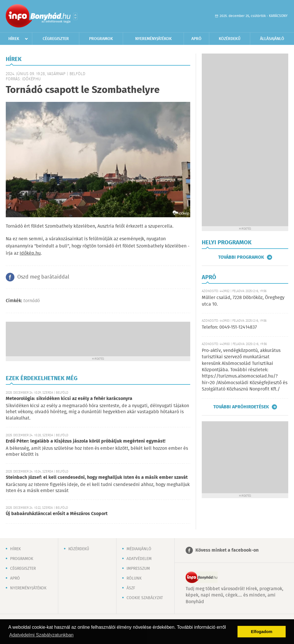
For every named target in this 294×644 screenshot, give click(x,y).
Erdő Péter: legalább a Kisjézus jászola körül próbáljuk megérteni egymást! (86, 441)
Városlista (75, 16)
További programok (241, 257)
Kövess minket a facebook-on (227, 550)
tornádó (32, 301)
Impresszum (138, 569)
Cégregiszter (56, 39)
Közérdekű (230, 39)
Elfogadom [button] (262, 632)
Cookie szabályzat (145, 598)
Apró (196, 39)
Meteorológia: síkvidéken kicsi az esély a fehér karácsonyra (69, 399)
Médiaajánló (139, 549)
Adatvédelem (139, 559)
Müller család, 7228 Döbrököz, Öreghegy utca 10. (243, 301)
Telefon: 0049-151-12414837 (229, 327)
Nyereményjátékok (153, 39)
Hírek (14, 39)
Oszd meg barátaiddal (43, 277)
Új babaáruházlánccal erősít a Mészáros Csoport (57, 514)
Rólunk (134, 578)
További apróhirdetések (241, 407)
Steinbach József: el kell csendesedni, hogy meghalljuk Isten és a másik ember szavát (97, 478)
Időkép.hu (30, 253)
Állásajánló (272, 39)
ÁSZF (131, 588)
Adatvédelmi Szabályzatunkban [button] (41, 635)
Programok (101, 39)
